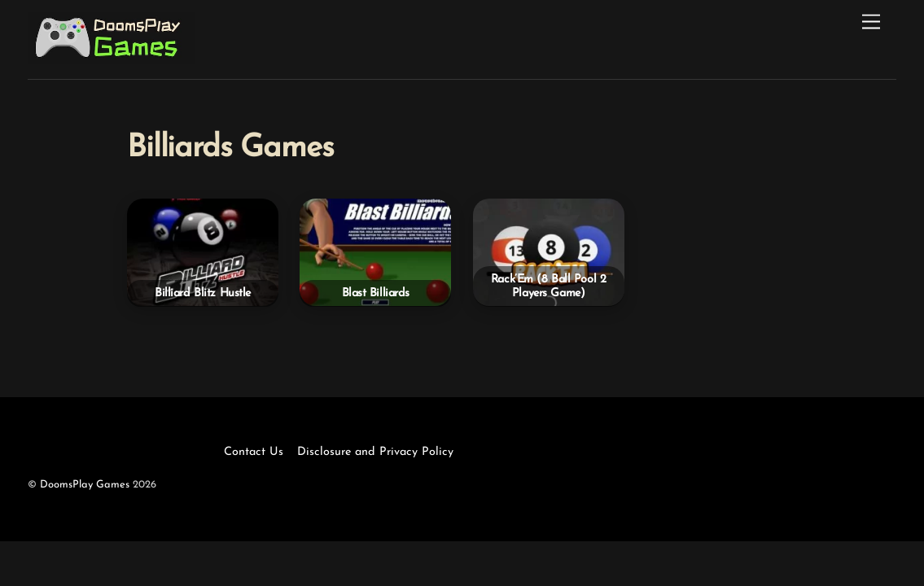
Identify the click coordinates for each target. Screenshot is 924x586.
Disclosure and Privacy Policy (375, 452)
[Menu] (871, 22)
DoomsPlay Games (85, 485)
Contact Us (254, 452)
